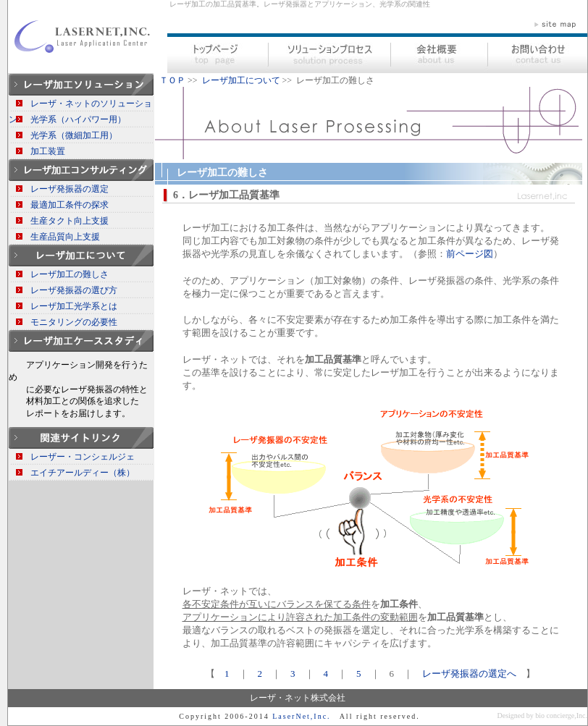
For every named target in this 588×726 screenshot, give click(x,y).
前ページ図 (470, 254)
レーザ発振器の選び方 (74, 290)
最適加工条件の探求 (70, 205)
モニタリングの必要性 (74, 322)
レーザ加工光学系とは (74, 306)
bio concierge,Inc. (561, 716)
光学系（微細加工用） (74, 135)
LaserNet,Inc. (301, 716)
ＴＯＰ (172, 80)
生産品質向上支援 (65, 237)
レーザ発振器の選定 (70, 189)
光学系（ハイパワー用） (78, 119)
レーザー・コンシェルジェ (83, 457)
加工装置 (48, 151)
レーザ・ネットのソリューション (80, 105)
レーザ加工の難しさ (70, 274)
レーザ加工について (241, 80)
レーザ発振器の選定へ (469, 674)
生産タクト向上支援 (70, 221)
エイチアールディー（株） (83, 473)
